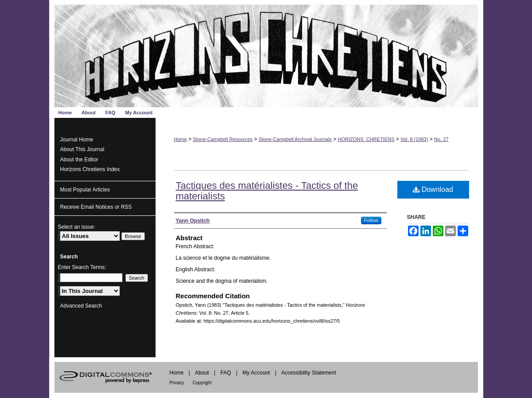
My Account (256, 373)
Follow (371, 220)
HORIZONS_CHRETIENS (366, 139)
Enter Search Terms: (82, 267)
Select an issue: (77, 227)
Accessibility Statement (309, 373)
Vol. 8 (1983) (414, 139)
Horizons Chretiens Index (90, 169)
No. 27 (441, 139)
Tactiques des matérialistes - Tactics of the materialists (267, 191)
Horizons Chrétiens (266, 54)
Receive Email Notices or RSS (96, 207)
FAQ (225, 373)
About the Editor (79, 160)
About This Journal (82, 149)
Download (433, 189)
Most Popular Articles (85, 190)
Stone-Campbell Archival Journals (295, 139)
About (202, 373)
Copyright (202, 383)
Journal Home (77, 140)
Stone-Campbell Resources (223, 139)
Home (181, 139)
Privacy (177, 383)
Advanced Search (81, 306)
